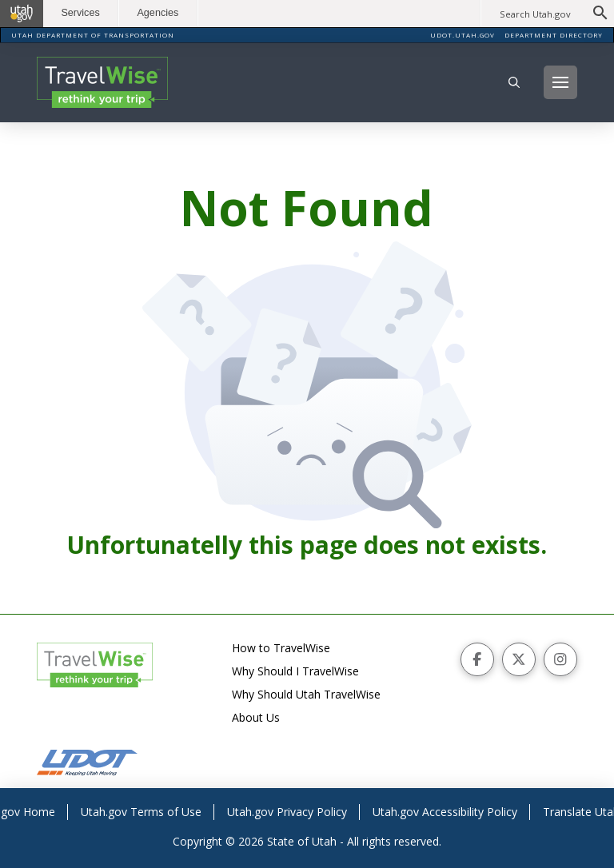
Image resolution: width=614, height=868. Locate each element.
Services (80, 13)
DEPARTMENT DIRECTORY (554, 35)
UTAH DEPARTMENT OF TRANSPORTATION (93, 35)
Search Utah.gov (535, 14)
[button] (514, 82)
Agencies (157, 13)
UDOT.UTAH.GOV (462, 35)
